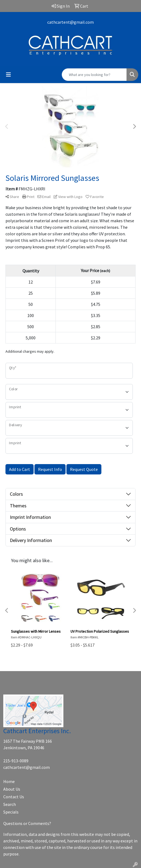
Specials (11, 812)
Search (10, 804)
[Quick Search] (94, 75)
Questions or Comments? (27, 823)
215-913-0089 (16, 761)
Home (9, 781)
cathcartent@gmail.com (70, 22)
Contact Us (14, 797)
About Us (12, 789)
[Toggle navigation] (8, 75)
